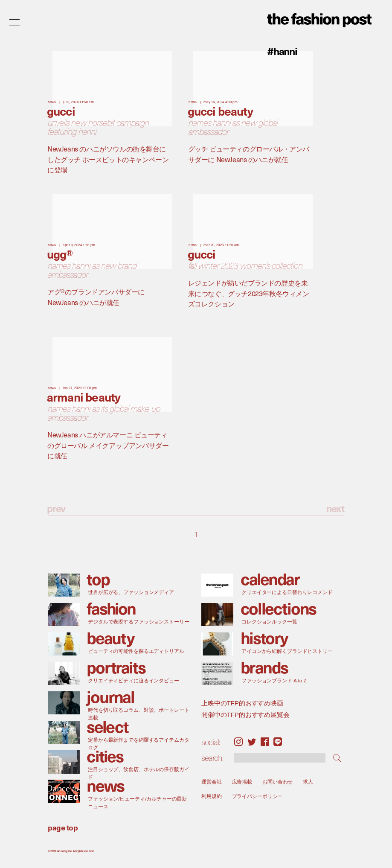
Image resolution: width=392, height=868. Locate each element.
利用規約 (212, 796)
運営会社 (212, 782)
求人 (308, 782)
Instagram (238, 742)
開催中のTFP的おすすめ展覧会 (245, 714)
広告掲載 (242, 782)
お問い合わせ (277, 782)
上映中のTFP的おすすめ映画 (242, 703)
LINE (278, 742)
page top (63, 827)
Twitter (252, 742)
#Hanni (282, 51)
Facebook (265, 742)
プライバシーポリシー (257, 796)
